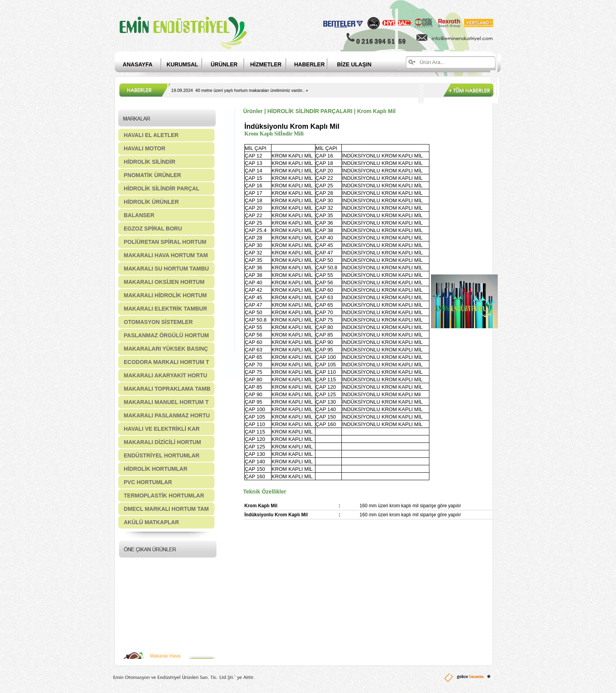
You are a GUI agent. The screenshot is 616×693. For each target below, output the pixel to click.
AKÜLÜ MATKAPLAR (151, 522)
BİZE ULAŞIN (354, 64)
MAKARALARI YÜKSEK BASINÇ (166, 349)
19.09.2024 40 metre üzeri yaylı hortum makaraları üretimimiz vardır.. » (240, 90)
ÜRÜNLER (224, 64)
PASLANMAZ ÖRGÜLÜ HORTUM (166, 335)
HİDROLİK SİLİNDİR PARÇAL (162, 188)
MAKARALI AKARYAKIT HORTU (165, 375)
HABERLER (316, 64)
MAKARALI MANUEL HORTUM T (166, 402)
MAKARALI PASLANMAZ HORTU (167, 415)
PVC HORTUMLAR (148, 482)
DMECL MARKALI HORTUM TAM (166, 509)
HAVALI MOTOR (145, 148)
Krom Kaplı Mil (376, 111)
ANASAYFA (137, 64)
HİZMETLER (266, 64)
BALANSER (139, 215)
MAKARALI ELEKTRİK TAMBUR (165, 309)
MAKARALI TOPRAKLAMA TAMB (167, 389)
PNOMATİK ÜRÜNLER (152, 175)
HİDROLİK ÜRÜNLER (151, 202)
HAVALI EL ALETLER (151, 135)
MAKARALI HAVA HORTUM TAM (166, 255)
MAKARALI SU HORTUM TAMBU (166, 269)
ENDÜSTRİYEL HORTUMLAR (162, 455)
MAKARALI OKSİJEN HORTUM (164, 282)
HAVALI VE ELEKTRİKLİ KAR (162, 429)
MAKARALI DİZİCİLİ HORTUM (162, 442)
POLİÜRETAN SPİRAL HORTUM (165, 242)
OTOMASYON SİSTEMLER (158, 322)
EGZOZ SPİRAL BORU (153, 229)
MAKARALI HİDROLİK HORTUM (165, 295)
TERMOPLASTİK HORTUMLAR (164, 496)
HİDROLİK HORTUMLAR (156, 469)
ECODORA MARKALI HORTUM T (166, 362)
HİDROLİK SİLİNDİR (149, 162)
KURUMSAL (182, 64)
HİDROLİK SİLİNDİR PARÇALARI (310, 111)
